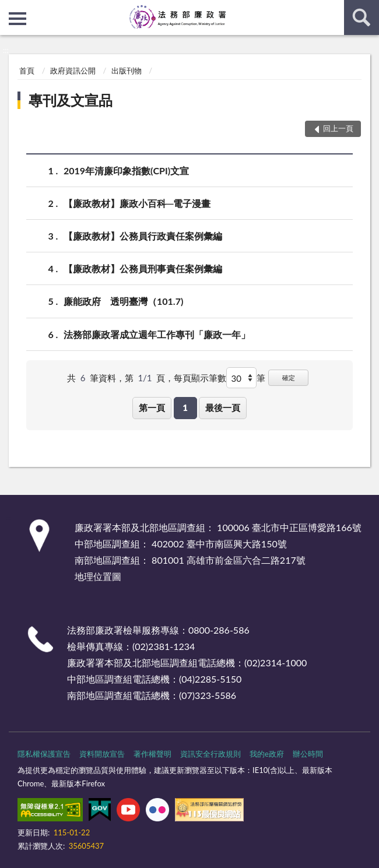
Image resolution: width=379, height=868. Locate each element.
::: (9, 9)
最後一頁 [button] (223, 407)
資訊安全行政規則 (210, 754)
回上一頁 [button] (338, 128)
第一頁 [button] (152, 407)
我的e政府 (267, 754)
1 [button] (185, 407)
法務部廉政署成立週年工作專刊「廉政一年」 (157, 334)
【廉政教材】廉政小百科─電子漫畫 (137, 203)
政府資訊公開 (73, 71)
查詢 (362, 17)
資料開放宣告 (102, 754)
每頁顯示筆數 (200, 378)
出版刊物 (127, 71)
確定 (289, 377)
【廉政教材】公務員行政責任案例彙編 (143, 236)
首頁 (27, 71)
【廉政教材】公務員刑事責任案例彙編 (143, 268)
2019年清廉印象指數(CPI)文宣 (126, 171)
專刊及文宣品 (71, 100)
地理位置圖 (98, 576)
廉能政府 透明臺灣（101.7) (123, 301)
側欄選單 (17, 19)
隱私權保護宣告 (44, 754)
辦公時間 (308, 754)
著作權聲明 (152, 754)
